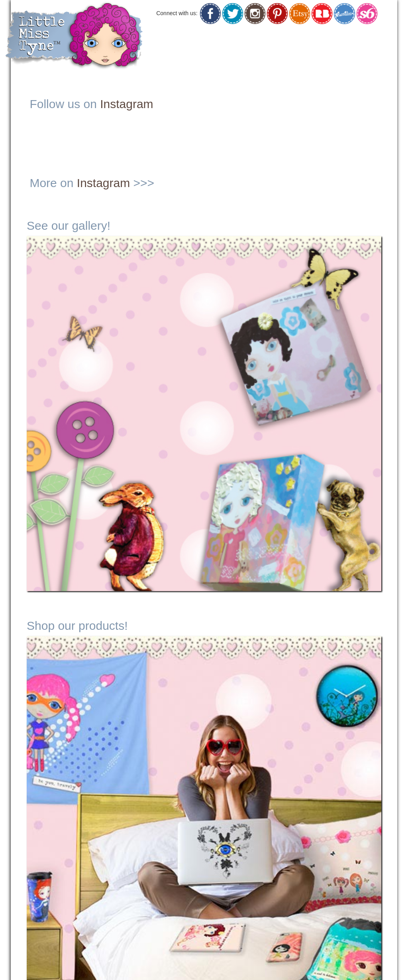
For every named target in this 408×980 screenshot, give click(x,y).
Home (190, 37)
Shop (278, 38)
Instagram (127, 104)
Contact (373, 38)
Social (325, 38)
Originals (229, 38)
